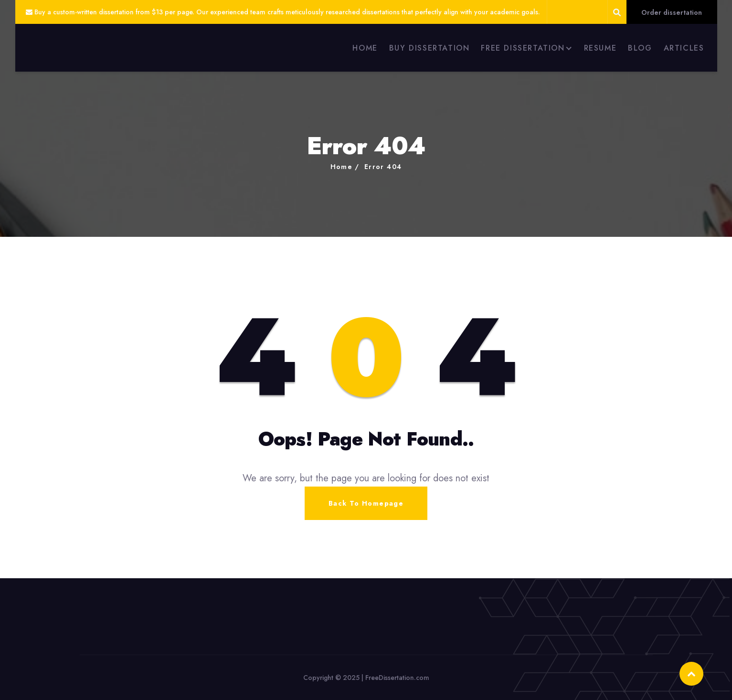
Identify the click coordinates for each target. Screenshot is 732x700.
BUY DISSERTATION (430, 48)
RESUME (600, 48)
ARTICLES (684, 48)
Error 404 (383, 167)
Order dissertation (672, 12)
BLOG (640, 48)
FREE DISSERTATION (523, 48)
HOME (365, 48)
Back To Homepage (366, 503)
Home (342, 167)
